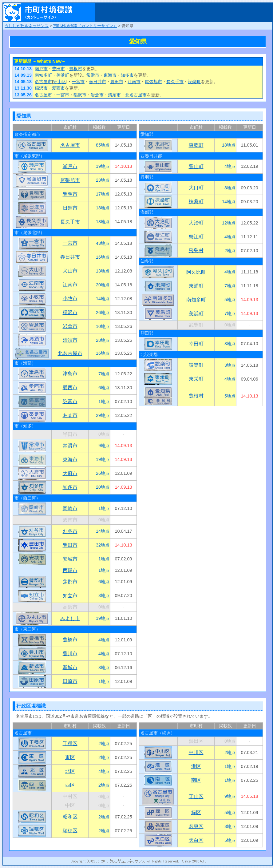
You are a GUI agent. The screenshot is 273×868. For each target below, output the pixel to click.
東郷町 (196, 145)
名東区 (196, 826)
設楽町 (194, 82)
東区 (70, 757)
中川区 (196, 752)
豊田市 (58, 69)
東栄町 (196, 379)
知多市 (127, 75)
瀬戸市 (41, 69)
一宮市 (78, 82)
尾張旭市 (153, 82)
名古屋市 (43, 82)
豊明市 (70, 194)
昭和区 (70, 817)
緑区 (196, 812)
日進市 (70, 208)
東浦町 (196, 286)
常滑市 (93, 75)
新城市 (70, 667)
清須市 (114, 95)
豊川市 (70, 654)
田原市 (70, 681)
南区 (196, 780)
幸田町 (196, 344)
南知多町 (43, 75)
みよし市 (70, 618)
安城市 (70, 559)
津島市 (70, 374)
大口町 (196, 188)
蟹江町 (196, 237)
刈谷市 (70, 531)
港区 (196, 766)
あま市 (70, 415)
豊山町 (196, 166)
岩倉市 (97, 95)
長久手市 (175, 82)
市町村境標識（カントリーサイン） (85, 26)
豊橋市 (70, 640)
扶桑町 (196, 202)
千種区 (70, 743)
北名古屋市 (136, 95)
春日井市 (97, 82)
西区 (70, 785)
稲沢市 (41, 88)
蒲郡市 (70, 582)
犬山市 (70, 271)
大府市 (70, 473)
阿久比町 (196, 272)
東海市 (110, 75)
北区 (70, 771)
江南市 (134, 82)
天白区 (196, 840)
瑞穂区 (70, 831)
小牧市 (70, 299)
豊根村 (76, 69)
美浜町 (63, 75)
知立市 (70, 596)
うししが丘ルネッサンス (27, 26)
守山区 (60, 82)
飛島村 (196, 250)
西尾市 (70, 570)
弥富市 (70, 401)
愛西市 (58, 88)
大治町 (196, 223)
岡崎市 (70, 509)
